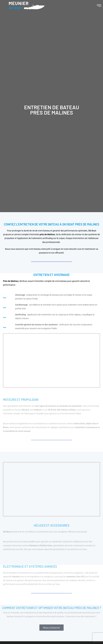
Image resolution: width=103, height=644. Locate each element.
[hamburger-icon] (99, 6)
